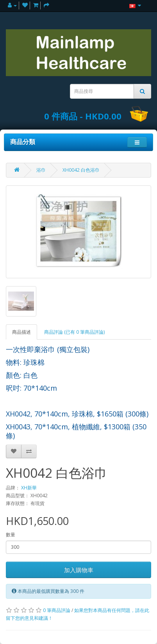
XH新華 (29, 488)
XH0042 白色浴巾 (81, 170)
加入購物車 (79, 570)
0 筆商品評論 (57, 610)
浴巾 (41, 170)
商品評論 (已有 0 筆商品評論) (74, 332)
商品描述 (21, 332)
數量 (11, 535)
